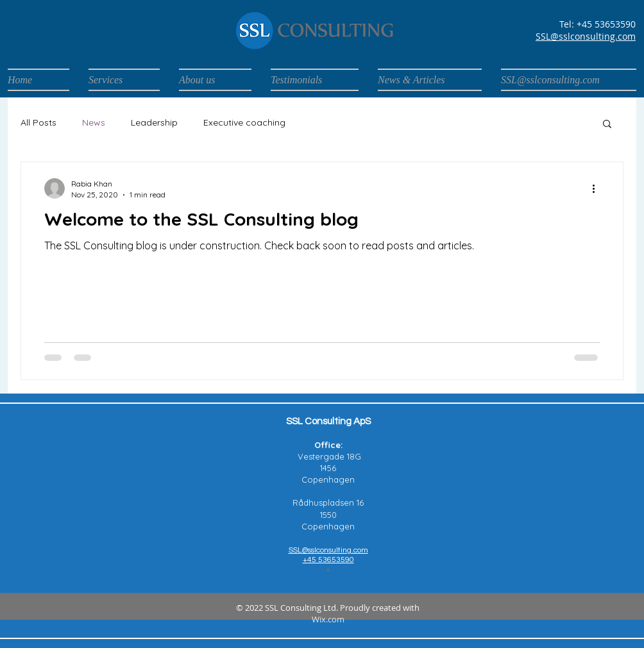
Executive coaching (244, 122)
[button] (607, 125)
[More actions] (598, 188)
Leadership (154, 122)
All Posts (38, 122)
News (94, 122)
